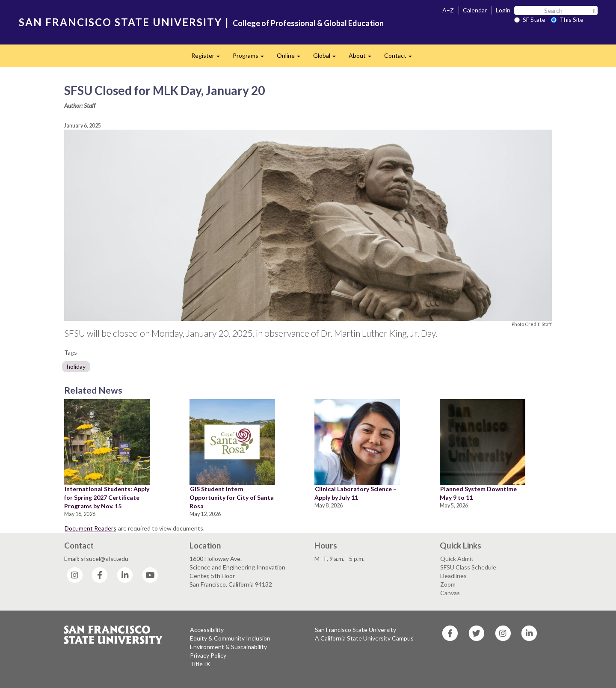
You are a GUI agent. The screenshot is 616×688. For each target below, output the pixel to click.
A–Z (448, 10)
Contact (401, 58)
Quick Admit (457, 559)
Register (209, 58)
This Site (567, 19)
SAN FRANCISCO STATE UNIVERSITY (120, 22)
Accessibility (207, 630)
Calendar (475, 10)
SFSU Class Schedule (468, 567)
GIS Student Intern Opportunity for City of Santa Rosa (232, 497)
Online (292, 58)
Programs (252, 58)
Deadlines (453, 576)
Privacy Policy (208, 655)
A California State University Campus (364, 638)
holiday (76, 366)
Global (328, 58)
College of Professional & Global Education (308, 23)
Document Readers (90, 528)
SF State (530, 19)
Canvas (450, 593)
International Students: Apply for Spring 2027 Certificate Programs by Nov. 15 (107, 497)
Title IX (200, 664)
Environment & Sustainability (228, 647)
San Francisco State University (355, 630)
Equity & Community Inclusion (230, 638)
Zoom (448, 584)
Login (503, 10)
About (363, 58)
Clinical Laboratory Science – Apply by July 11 (355, 493)
